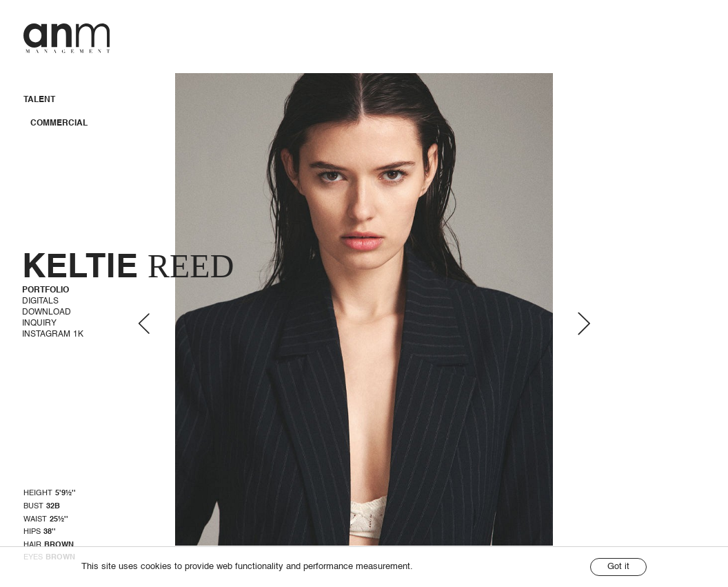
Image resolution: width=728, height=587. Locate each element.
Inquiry (39, 324)
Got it (618, 567)
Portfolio (45, 290)
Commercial (59, 123)
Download (47, 312)
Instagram (53, 335)
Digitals (40, 301)
